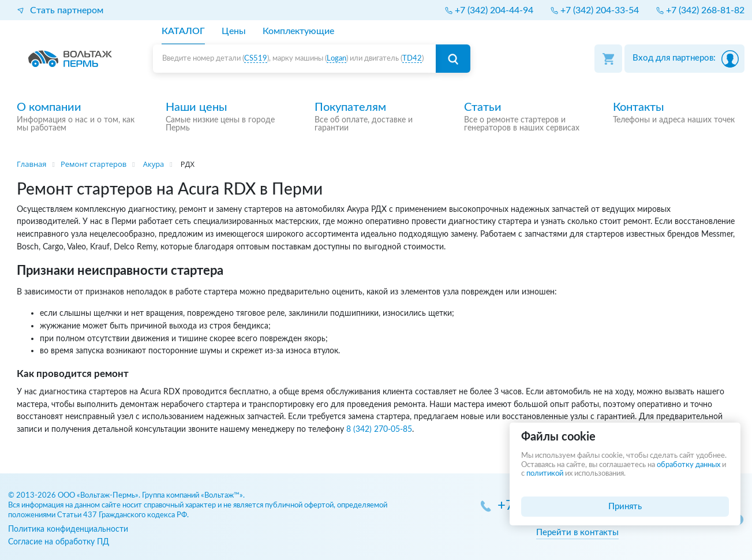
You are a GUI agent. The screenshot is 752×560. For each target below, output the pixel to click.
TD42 (412, 59)
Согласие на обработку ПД (59, 542)
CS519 (256, 59)
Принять (625, 507)
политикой (545, 474)
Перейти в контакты (577, 533)
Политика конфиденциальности (68, 529)
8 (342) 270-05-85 (379, 429)
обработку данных (689, 465)
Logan (336, 59)
